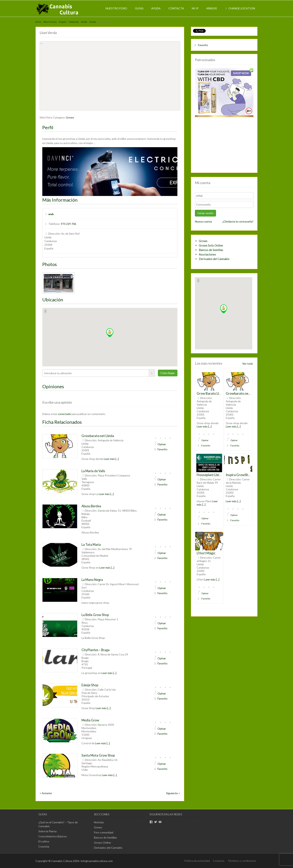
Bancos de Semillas (211, 250)
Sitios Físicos (50, 22)
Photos (50, 264)
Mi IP (195, 8)
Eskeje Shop (90, 685)
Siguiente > (173, 793)
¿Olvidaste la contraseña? (238, 221)
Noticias (99, 822)
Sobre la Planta (47, 831)
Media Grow (90, 720)
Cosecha (44, 846)
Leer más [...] (111, 459)
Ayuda (156, 8)
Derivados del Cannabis (214, 259)
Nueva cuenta (203, 221)
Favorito (160, 449)
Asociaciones (207, 254)
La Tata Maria (91, 544)
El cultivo (44, 841)
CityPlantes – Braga (96, 650)
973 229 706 (68, 224)
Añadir (212, 8)
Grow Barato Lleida (211, 393)
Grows (93, 22)
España (63, 22)
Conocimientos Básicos (53, 836)
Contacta (176, 8)
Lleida (84, 22)
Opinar (160, 444)
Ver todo (248, 364)
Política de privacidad (197, 861)
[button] (110, 333)
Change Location (240, 8)
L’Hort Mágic (206, 553)
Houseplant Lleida (210, 475)
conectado (64, 414)
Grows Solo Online (211, 245)
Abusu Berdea (91, 506)
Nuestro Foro (116, 8)
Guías (139, 8)
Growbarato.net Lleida (98, 436)
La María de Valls (93, 471)
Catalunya (74, 22)
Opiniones (53, 386)
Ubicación (53, 300)
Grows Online (102, 843)
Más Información (60, 200)
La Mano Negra (92, 580)
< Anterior (46, 793)
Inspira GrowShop (239, 475)
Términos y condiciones (242, 861)
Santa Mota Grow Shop (98, 755)
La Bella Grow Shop (95, 615)
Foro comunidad (104, 832)
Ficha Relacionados (62, 422)
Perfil (48, 127)
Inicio (38, 22)
